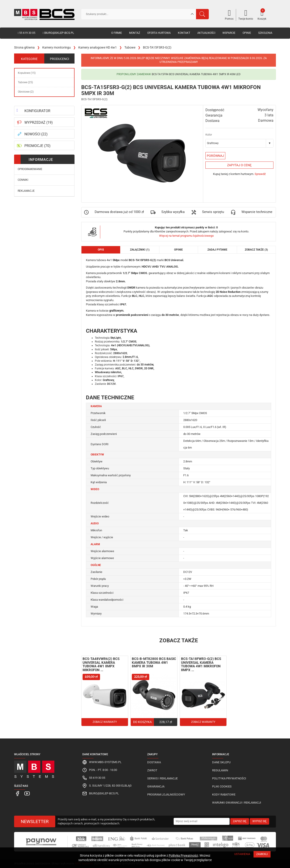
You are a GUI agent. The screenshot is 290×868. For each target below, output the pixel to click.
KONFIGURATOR (37, 111)
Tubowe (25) (25, 82)
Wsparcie (229, 33)
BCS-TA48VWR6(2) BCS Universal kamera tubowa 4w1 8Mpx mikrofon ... (101, 664)
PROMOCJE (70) (37, 146)
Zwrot (152, 770)
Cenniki (23, 180)
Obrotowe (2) (26, 92)
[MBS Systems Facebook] (17, 793)
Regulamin (220, 770)
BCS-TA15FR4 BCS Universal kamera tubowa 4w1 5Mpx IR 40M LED (196, 74)
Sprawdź (260, 174)
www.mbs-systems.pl (105, 762)
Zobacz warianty (105, 722)
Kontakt (184, 33)
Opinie (247, 33)
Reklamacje (26, 191)
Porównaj (215, 156)
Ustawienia (242, 854)
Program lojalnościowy (166, 795)
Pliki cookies (222, 786)
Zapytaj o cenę (239, 165)
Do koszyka (142, 722)
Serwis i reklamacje (162, 778)
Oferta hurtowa (159, 33)
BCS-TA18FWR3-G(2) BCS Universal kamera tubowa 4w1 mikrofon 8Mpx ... (201, 664)
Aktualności (206, 33)
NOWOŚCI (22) (36, 134)
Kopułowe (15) (27, 73)
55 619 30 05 (27, 33)
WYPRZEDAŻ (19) (39, 122)
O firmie (117, 33)
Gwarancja (156, 786)
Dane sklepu (221, 762)
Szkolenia (265, 33)
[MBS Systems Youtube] (25, 793)
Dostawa (154, 762)
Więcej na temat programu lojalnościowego (186, 236)
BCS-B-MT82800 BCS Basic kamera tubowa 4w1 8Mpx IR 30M (154, 663)
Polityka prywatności (229, 778)
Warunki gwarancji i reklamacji (237, 803)
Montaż (135, 33)
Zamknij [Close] (262, 854)
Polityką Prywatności (183, 855)
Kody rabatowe (224, 795)
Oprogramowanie (30, 169)
